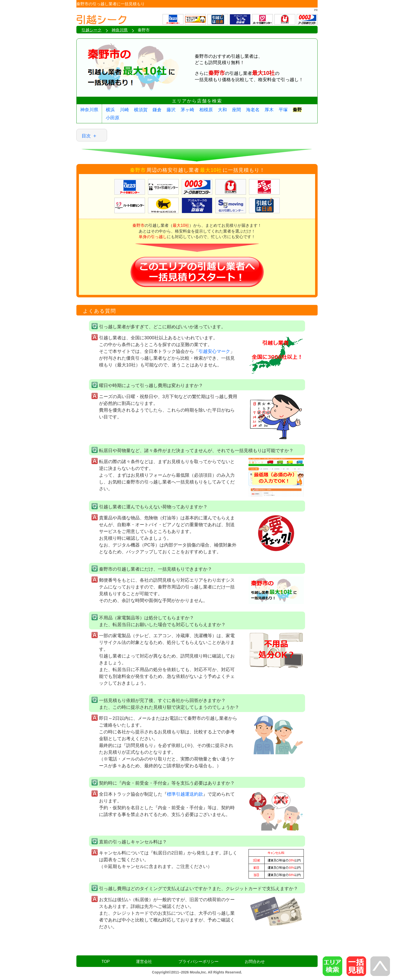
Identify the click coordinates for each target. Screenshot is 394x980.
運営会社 (144, 962)
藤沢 (171, 110)
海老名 (253, 110)
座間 (236, 110)
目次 (86, 136)
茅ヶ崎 (187, 110)
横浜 (110, 110)
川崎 (124, 110)
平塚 (283, 110)
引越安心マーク (214, 351)
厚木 (269, 110)
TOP (106, 962)
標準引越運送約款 (185, 794)
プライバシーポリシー (199, 962)
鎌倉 (157, 110)
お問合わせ (255, 962)
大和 (222, 110)
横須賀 (141, 110)
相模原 (206, 110)
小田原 (113, 118)
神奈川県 (89, 110)
